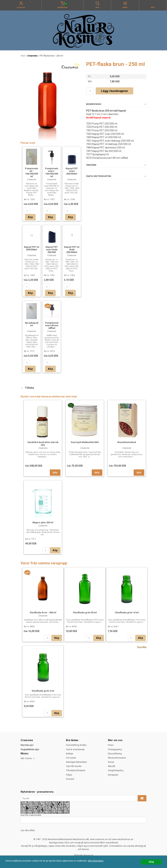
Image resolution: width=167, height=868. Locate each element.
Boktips (70, 754)
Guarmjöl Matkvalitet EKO (85, 442)
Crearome (33, 56)
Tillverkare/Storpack (76, 770)
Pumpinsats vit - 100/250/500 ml (32, 172)
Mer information (96, 861)
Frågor (69, 775)
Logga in (21, 8)
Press (111, 745)
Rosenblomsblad (127, 442)
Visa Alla (142, 647)
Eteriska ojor (27, 745)
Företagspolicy (115, 749)
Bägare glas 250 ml (43, 522)
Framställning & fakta (76, 745)
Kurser (111, 762)
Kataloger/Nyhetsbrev (77, 762)
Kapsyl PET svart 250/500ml (72, 171)
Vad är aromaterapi (75, 749)
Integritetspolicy (116, 770)
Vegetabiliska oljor (30, 749)
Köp (30, 217)
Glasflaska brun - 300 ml (43, 612)
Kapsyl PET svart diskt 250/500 (52, 250)
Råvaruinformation (117, 758)
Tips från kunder (74, 766)
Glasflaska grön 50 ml (85, 612)
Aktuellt (112, 766)
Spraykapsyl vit (32, 324)
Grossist (70, 779)
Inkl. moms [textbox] (26, 758)
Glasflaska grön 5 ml (43, 691)
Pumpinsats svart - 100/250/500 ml (52, 172)
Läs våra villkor (28, 830)
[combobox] (28, 758)
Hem (23, 56)
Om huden (71, 758)
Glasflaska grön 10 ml (127, 612)
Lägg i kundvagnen (115, 91)
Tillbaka (27, 388)
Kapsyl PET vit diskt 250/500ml (72, 250)
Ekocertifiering (115, 754)
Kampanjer (113, 775)
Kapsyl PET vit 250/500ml (32, 248)
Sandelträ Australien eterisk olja (43, 444)
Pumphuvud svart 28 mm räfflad (52, 325)
